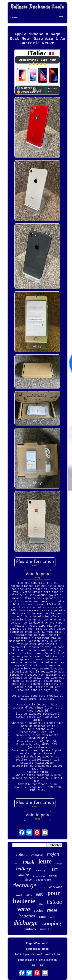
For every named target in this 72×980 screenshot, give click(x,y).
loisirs (52, 917)
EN (33, 966)
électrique (44, 880)
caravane (56, 887)
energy (59, 863)
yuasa (52, 910)
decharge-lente (39, 876)
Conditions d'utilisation (37, 960)
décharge (26, 923)
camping (51, 923)
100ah (28, 862)
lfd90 (40, 894)
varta (24, 909)
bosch (43, 888)
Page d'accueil (37, 943)
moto (29, 895)
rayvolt (18, 895)
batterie (24, 901)
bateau (54, 902)
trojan (53, 854)
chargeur (37, 855)
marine (53, 876)
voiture (22, 854)
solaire (23, 875)
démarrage (41, 870)
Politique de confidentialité (37, 955)
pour (54, 893)
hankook (30, 929)
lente (45, 861)
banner (46, 929)
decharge (25, 885)
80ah (41, 904)
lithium (28, 880)
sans (42, 916)
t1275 (55, 870)
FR (41, 966)
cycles (38, 910)
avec (16, 863)
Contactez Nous (37, 949)
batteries (27, 916)
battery (23, 869)
